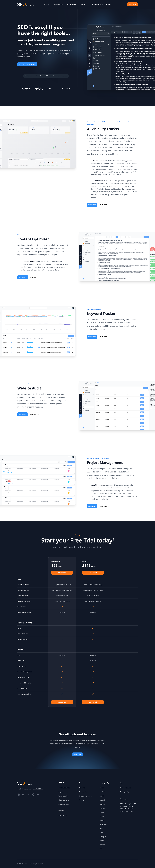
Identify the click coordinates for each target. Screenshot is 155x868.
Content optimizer (64, 788)
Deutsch (102, 792)
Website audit (63, 796)
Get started (132, 4)
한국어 (102, 816)
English (102, 796)
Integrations (58, 4)
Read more (104, 205)
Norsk (102, 828)
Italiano (102, 808)
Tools (47, 4)
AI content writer (64, 804)
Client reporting (64, 800)
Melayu (102, 820)
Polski (102, 833)
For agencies (72, 4)
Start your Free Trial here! (27, 64)
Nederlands (103, 824)
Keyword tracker (64, 792)
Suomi (102, 841)
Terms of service (125, 788)
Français (102, 804)
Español (102, 800)
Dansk (102, 788)
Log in (108, 4)
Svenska (102, 845)
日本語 (102, 812)
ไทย (101, 849)
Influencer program (85, 796)
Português (103, 837)
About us (82, 788)
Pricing (83, 4)
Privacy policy (125, 792)
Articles (81, 800)
